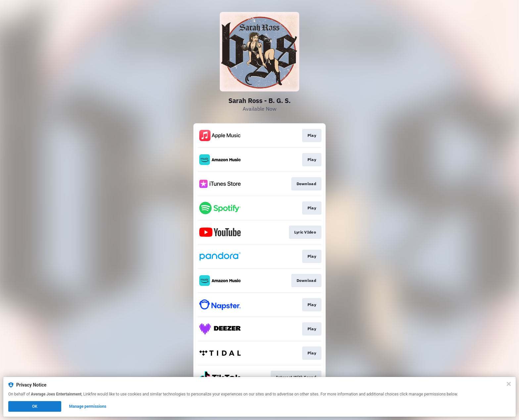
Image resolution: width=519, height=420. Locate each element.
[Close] (509, 384)
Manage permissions (88, 406)
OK (35, 406)
